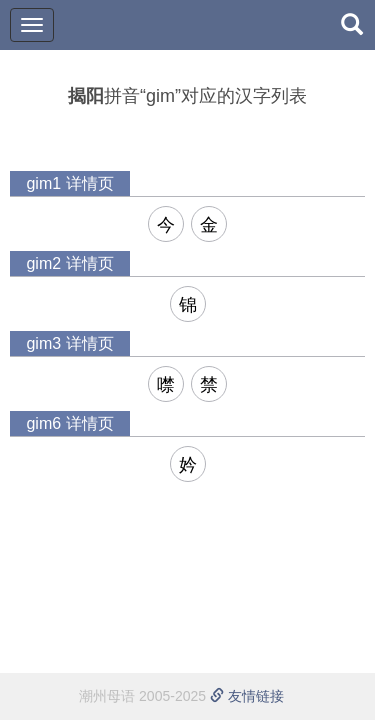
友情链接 (247, 696)
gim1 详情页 (69, 183)
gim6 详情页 (69, 423)
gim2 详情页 (69, 263)
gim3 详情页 (69, 343)
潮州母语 (107, 696)
